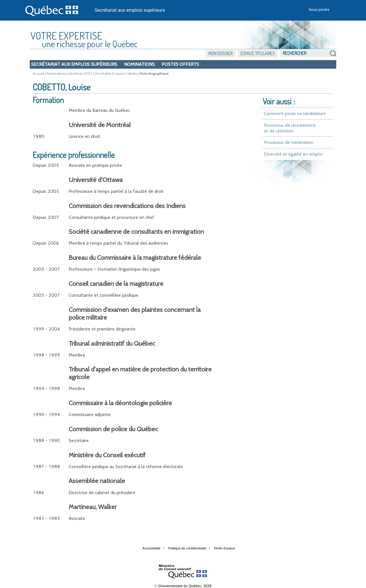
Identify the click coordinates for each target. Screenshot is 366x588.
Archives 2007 (81, 73)
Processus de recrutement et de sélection (290, 128)
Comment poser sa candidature (295, 113)
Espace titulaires (258, 54)
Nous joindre (319, 10)
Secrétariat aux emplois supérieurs (130, 10)
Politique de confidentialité (187, 548)
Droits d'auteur (225, 548)
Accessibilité (151, 548)
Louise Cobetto (126, 73)
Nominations (139, 64)
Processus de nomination (289, 142)
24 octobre (103, 73)
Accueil (38, 73)
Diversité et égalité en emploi (293, 154)
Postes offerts (180, 64)
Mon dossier (220, 54)
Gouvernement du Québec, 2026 (185, 586)
